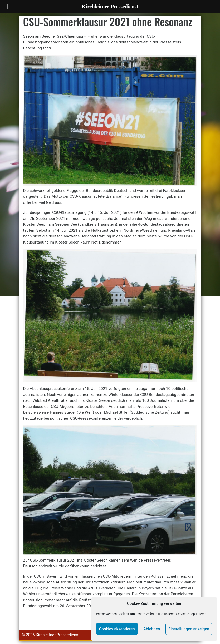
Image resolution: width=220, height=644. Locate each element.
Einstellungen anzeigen (189, 629)
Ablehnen (152, 629)
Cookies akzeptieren (117, 629)
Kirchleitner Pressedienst (57, 635)
